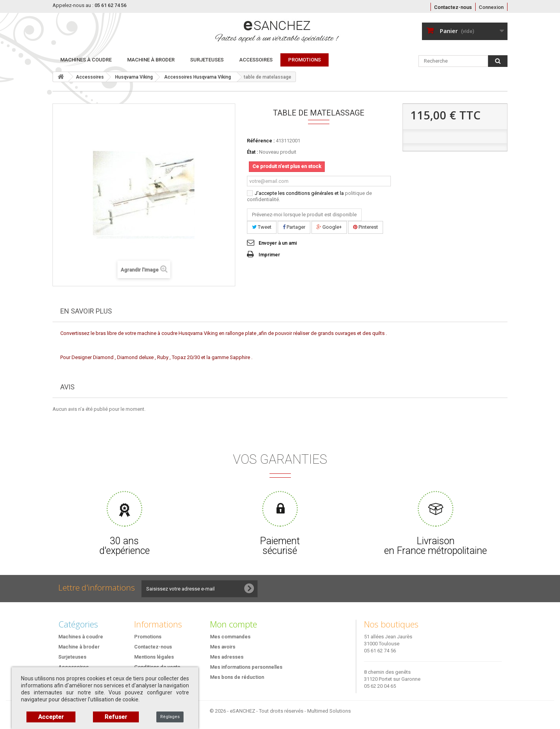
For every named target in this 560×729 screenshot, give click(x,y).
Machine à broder (151, 60)
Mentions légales (154, 657)
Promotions (148, 637)
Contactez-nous (453, 7)
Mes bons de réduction (237, 677)
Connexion (491, 7)
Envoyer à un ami (278, 243)
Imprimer (269, 255)
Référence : (261, 141)
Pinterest (366, 227)
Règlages (170, 717)
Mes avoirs (223, 647)
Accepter (51, 717)
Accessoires (256, 60)
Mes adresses (227, 657)
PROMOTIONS (304, 60)
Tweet (262, 227)
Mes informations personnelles (246, 667)
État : (252, 152)
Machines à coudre (86, 60)
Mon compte (234, 624)
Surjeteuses (207, 60)
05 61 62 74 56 (380, 651)
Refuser (116, 717)
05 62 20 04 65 (380, 686)
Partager (294, 227)
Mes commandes (230, 637)
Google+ (329, 227)
